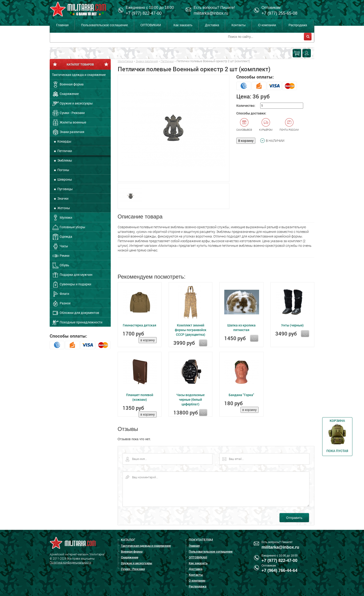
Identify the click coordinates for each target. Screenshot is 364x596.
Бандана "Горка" (241, 395)
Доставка (212, 25)
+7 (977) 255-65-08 (280, 13)
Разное (61, 303)
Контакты (238, 25)
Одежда (62, 237)
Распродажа (298, 25)
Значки (63, 198)
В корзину (246, 141)
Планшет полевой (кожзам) (140, 397)
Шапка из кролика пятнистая (241, 327)
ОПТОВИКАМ (151, 25)
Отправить (294, 518)
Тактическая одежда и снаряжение (79, 75)
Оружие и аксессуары (72, 104)
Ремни (61, 256)
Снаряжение (65, 94)
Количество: (246, 106)
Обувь (61, 265)
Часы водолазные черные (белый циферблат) (190, 399)
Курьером (266, 125)
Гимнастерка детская (140, 325)
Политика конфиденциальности (70, 562)
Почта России (289, 125)
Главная (62, 25)
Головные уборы (69, 227)
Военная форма (68, 85)
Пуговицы (65, 189)
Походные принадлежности (77, 322)
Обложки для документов (76, 313)
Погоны (63, 170)
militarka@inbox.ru (211, 13)
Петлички (64, 151)
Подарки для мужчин (72, 275)
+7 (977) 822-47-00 (144, 13)
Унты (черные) (292, 325)
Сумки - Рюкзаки (68, 113)
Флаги (61, 294)
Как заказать (183, 25)
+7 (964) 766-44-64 (280, 570)
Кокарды (64, 141)
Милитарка (125, 61)
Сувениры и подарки (72, 284)
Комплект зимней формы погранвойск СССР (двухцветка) (191, 330)
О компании (267, 25)
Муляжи (62, 218)
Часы (60, 246)
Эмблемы (64, 160)
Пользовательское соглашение (104, 25)
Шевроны (64, 179)
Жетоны (63, 208)
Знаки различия (68, 132)
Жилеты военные (69, 123)
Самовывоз (244, 125)
